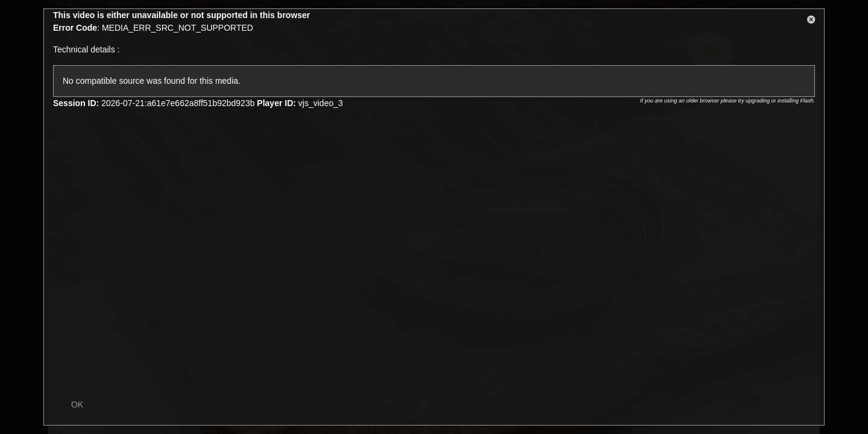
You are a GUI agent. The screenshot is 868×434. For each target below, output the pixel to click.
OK (77, 404)
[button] (811, 22)
